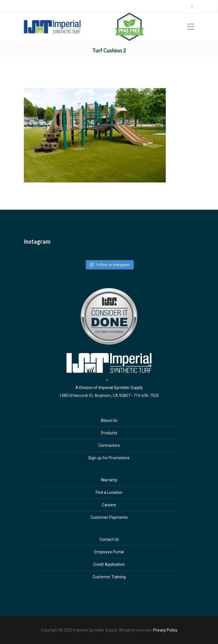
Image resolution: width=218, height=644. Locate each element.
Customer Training (109, 577)
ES (211, 7)
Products (109, 433)
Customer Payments (109, 517)
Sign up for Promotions (109, 458)
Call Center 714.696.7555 (91, 7)
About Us (109, 420)
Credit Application (109, 564)
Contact (195, 7)
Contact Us (109, 539)
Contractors (109, 445)
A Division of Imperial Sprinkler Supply (109, 388)
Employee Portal (109, 552)
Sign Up (141, 7)
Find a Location (109, 492)
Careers (158, 7)
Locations (123, 7)
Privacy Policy (165, 630)
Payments (176, 7)
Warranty (109, 480)
